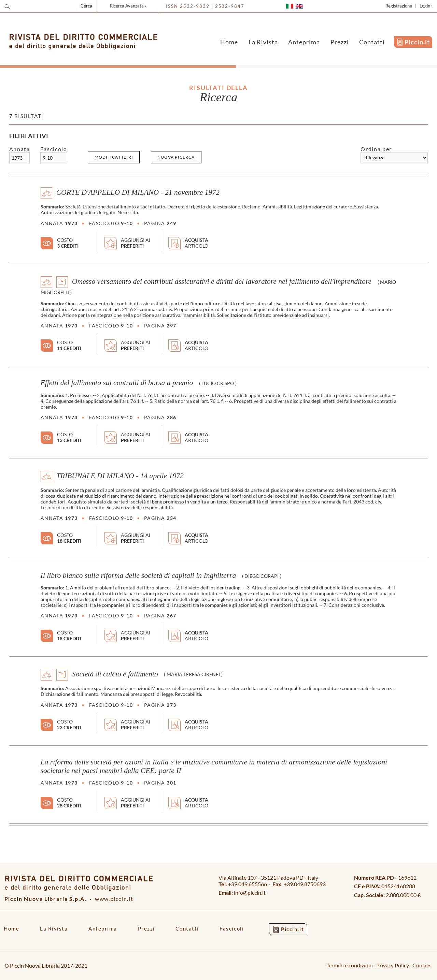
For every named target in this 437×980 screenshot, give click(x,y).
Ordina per (376, 149)
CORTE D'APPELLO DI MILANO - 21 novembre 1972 (138, 192)
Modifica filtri (114, 157)
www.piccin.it (114, 899)
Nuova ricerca (176, 157)
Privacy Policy (393, 965)
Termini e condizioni (350, 965)
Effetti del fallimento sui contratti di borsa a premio (117, 383)
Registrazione (399, 6)
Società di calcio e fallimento (115, 674)
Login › (426, 6)
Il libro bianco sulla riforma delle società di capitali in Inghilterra (138, 575)
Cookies (422, 965)
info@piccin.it (250, 893)
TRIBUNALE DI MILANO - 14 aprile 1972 (120, 476)
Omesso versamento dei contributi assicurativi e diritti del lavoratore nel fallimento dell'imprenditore (222, 281)
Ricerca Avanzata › (128, 6)
